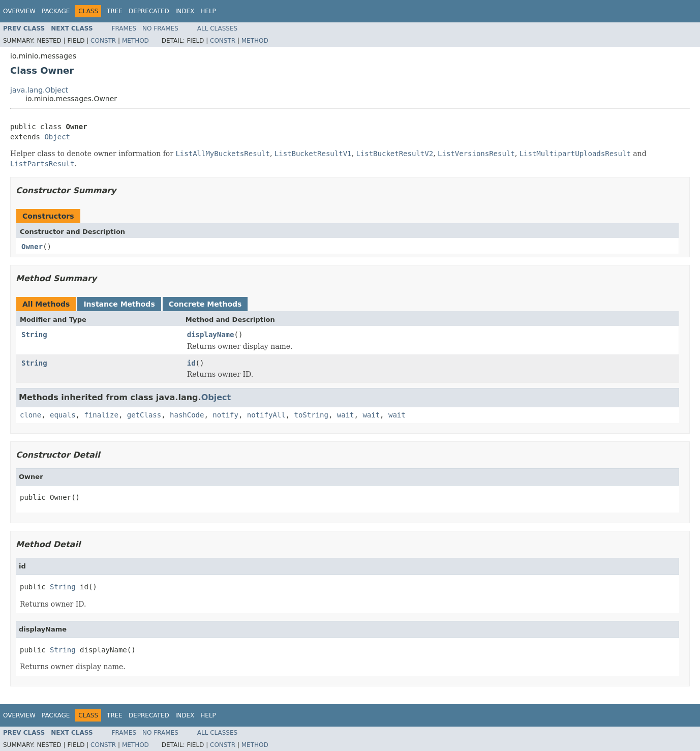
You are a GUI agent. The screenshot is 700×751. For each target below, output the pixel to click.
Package (56, 11)
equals (63, 415)
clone (31, 415)
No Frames (160, 28)
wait (346, 415)
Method (135, 41)
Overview (19, 11)
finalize (101, 415)
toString (311, 415)
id (191, 363)
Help (208, 11)
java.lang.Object (39, 90)
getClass (144, 415)
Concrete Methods (205, 304)
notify (225, 415)
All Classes (217, 28)
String (34, 335)
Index (185, 11)
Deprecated (149, 11)
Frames (124, 28)
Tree (115, 11)
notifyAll (266, 415)
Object (57, 137)
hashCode (187, 415)
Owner (32, 247)
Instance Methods (119, 304)
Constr (103, 41)
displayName (211, 335)
